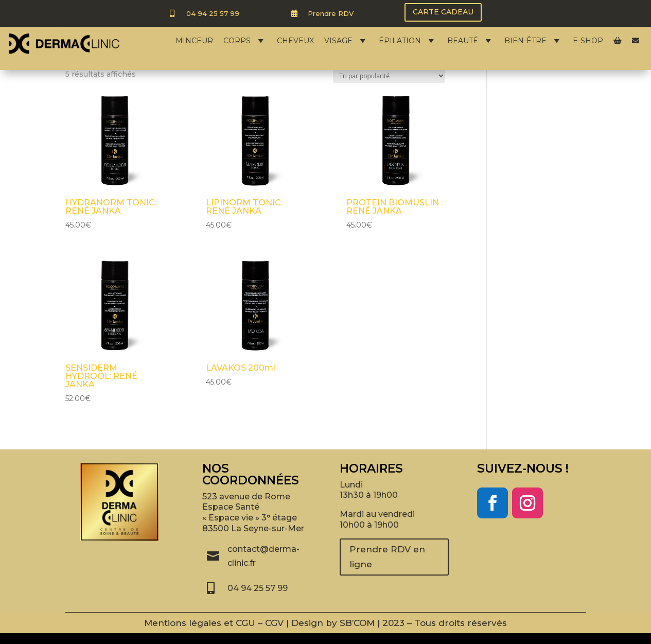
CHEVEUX (295, 41)
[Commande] (389, 76)
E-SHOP (588, 41)
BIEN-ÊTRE (533, 41)
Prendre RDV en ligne (387, 557)
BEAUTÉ (471, 41)
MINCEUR (194, 41)
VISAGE (346, 41)
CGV (274, 623)
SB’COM (357, 623)
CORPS (245, 41)
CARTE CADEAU (443, 12)
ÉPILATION (408, 41)
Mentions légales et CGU (200, 623)
